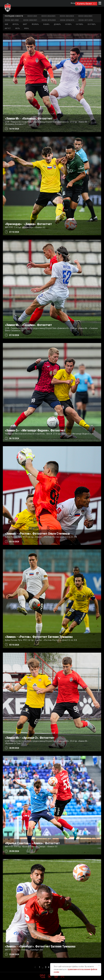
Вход (73, 3)
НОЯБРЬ (68, 24)
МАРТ (25, 24)
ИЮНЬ (26, 28)
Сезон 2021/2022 (12, 20)
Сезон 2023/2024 (67, 16)
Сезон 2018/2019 (67, 20)
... (43, 967)
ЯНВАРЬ (46, 24)
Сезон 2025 (32, 16)
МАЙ (7, 24)
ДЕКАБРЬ (57, 24)
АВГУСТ (8, 28)
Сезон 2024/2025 (48, 16)
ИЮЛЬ (18, 28)
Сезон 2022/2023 (85, 16)
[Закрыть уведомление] (99, 965)
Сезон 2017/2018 (86, 20)
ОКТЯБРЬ (79, 24)
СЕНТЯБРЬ (92, 24)
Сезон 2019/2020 (49, 20)
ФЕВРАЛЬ (35, 24)
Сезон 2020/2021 (30, 20)
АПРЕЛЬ (16, 24)
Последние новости (14, 16)
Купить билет (86, 4)
